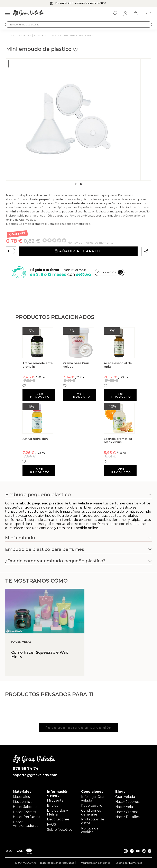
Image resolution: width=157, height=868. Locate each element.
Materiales (21, 797)
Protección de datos (93, 821)
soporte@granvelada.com (34, 775)
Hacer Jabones (25, 807)
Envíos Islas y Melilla (58, 812)
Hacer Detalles (127, 817)
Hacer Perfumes (26, 817)
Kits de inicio (23, 802)
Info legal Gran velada (93, 799)
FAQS (52, 824)
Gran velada (125, 797)
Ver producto (40, 395)
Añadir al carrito (78, 251)
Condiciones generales (91, 812)
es (147, 13)
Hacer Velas (125, 807)
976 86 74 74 (26, 769)
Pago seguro (92, 806)
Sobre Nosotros (60, 830)
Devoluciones (58, 819)
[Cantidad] (11, 251)
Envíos (52, 806)
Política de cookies (90, 830)
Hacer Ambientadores (25, 824)
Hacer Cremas (24, 812)
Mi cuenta (55, 800)
